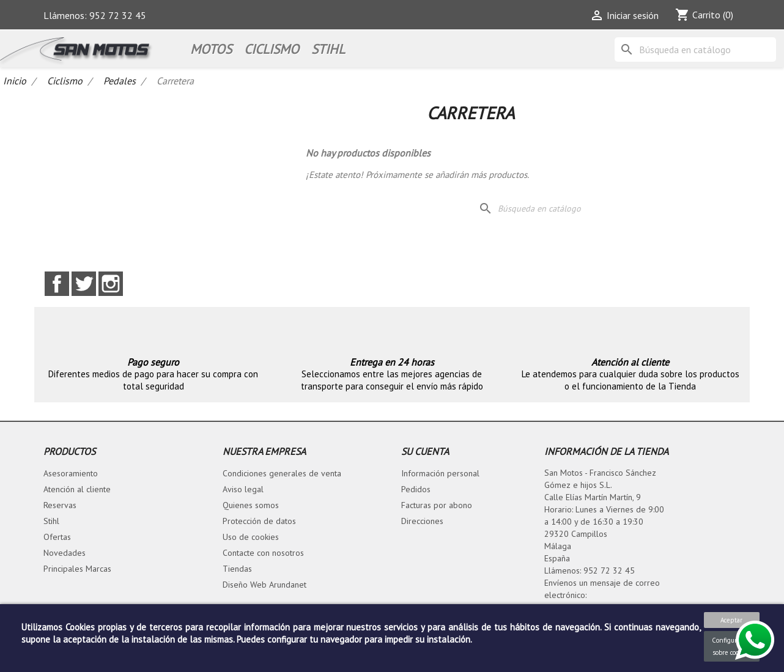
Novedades (65, 553)
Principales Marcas (77, 569)
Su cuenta (425, 451)
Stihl (51, 521)
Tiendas (237, 569)
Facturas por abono (437, 505)
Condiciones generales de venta (282, 473)
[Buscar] (695, 50)
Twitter (84, 284)
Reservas (60, 505)
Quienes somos (251, 505)
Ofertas (57, 537)
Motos (211, 49)
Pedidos (416, 489)
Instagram (111, 284)
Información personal (440, 473)
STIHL (328, 49)
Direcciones (422, 521)
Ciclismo (272, 49)
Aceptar (731, 620)
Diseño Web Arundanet (264, 585)
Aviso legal (243, 489)
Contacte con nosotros (263, 553)
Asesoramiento (71, 473)
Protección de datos (259, 521)
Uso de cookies (251, 537)
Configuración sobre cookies (732, 646)
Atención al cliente (77, 489)
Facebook (57, 284)
